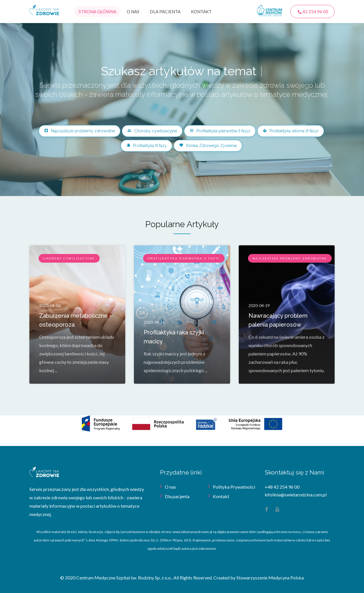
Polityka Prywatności (234, 487)
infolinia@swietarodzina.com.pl (296, 495)
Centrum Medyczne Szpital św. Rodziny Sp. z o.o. (124, 578)
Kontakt (201, 12)
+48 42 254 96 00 (282, 487)
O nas (133, 12)
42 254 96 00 (312, 12)
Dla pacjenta (165, 12)
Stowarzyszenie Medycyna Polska (270, 578)
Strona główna (97, 12)
